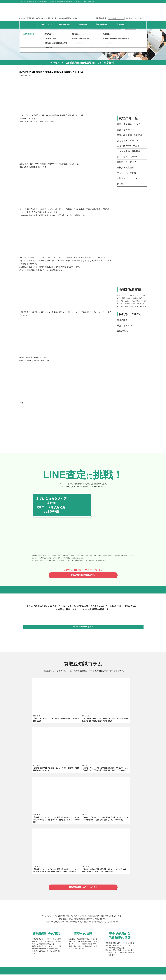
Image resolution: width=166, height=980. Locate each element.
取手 (141, 298)
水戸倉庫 (49, 906)
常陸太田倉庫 (111, 906)
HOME (22, 18)
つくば (138, 295)
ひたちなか (130, 295)
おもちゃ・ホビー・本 (128, 140)
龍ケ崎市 (143, 306)
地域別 (89, 894)
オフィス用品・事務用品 (129, 151)
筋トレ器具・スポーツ (128, 157)
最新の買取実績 (51, 894)
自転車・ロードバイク (128, 162)
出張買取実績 (30, 18)
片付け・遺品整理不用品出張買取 (115, 927)
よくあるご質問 (51, 927)
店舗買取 (107, 923)
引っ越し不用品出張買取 (82, 927)
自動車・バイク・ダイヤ (129, 178)
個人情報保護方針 (46, 938)
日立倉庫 (49, 910)
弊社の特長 (122, 320)
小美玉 (132, 301)
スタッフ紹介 (139, 18)
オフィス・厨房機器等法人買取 (57, 932)
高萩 (137, 306)
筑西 (122, 306)
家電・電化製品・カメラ (129, 124)
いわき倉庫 (49, 915)
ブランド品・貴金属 (127, 173)
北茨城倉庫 (80, 910)
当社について (47, 25)
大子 (127, 301)
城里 (122, 301)
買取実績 (83, 25)
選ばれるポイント (125, 325)
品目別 (71, 894)
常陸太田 (139, 301)
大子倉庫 (110, 901)
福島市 (139, 304)
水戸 (118, 295)
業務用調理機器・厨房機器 (130, 135)
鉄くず (120, 184)
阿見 (132, 306)
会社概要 (129, 18)
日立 (123, 295)
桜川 (122, 304)
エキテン (85, 865)
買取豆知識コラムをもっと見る (83, 764)
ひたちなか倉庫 (82, 901)
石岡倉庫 (110, 910)
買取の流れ (122, 331)
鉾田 (127, 306)
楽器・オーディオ (125, 130)
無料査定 (76, 923)
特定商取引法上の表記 (65, 938)
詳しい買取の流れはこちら (83, 575)
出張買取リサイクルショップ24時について (61, 860)
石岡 (133, 304)
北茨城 (135, 298)
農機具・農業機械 (125, 168)
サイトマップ (83, 938)
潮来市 (127, 304)
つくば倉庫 (80, 906)
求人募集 (49, 865)
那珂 (123, 298)
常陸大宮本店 (50, 901)
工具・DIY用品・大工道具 (129, 146)
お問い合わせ (137, 25)
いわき (129, 298)
